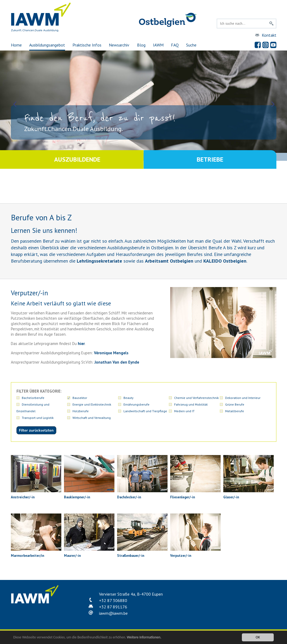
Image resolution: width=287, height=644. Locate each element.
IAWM (158, 45)
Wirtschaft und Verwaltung (92, 418)
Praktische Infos (87, 45)
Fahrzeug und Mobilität (191, 404)
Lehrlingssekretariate (99, 261)
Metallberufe (235, 411)
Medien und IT (184, 411)
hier (81, 344)
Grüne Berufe (235, 404)
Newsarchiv (119, 45)
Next (272, 104)
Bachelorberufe (33, 398)
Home (16, 45)
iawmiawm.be (113, 613)
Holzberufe (81, 411)
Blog (141, 45)
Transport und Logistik (38, 418)
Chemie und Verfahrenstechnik (196, 398)
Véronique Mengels (111, 353)
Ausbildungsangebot (47, 45)
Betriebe (210, 159)
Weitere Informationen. (144, 637)
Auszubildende (77, 159)
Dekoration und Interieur (243, 398)
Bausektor (80, 398)
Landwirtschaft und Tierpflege (145, 411)
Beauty (128, 398)
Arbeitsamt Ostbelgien (169, 261)
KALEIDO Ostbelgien (225, 261)
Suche (191, 45)
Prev (15, 104)
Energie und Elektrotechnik (92, 404)
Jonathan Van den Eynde (117, 362)
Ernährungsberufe (136, 404)
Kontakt (269, 35)
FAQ (175, 45)
